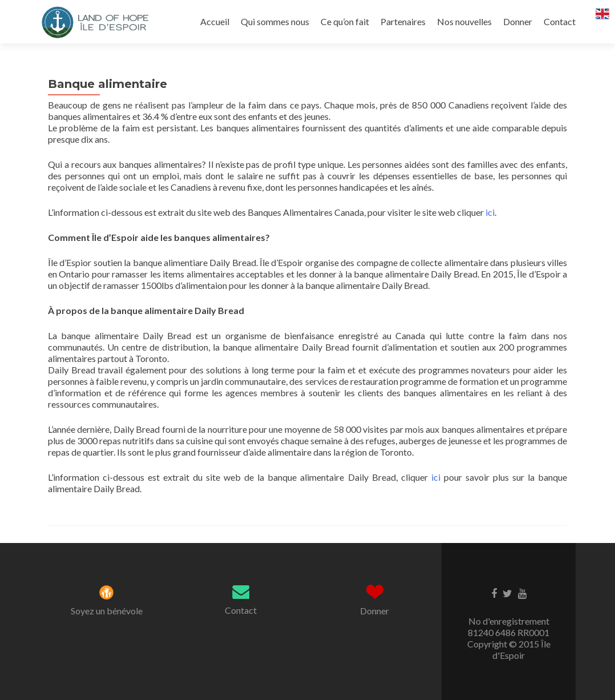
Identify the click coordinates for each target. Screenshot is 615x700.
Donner (518, 21)
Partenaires (403, 21)
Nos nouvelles (464, 21)
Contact (560, 21)
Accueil (215, 21)
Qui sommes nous (275, 21)
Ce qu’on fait (345, 21)
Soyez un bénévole (107, 611)
